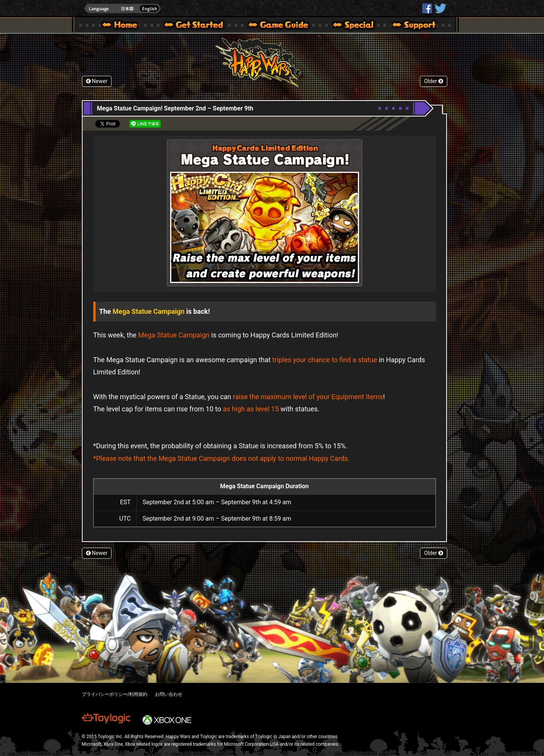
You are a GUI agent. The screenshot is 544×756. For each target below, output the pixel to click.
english (123, 9)
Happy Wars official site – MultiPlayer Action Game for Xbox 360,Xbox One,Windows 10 (121, 26)
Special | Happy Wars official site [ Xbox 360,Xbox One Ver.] (351, 26)
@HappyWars (440, 8)
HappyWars (427, 8)
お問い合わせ (169, 694)
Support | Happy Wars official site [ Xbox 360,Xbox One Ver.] (408, 26)
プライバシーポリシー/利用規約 (115, 694)
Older (434, 81)
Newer (97, 81)
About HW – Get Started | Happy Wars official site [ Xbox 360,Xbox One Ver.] (200, 26)
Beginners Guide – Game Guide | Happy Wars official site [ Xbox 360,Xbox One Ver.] (284, 26)
